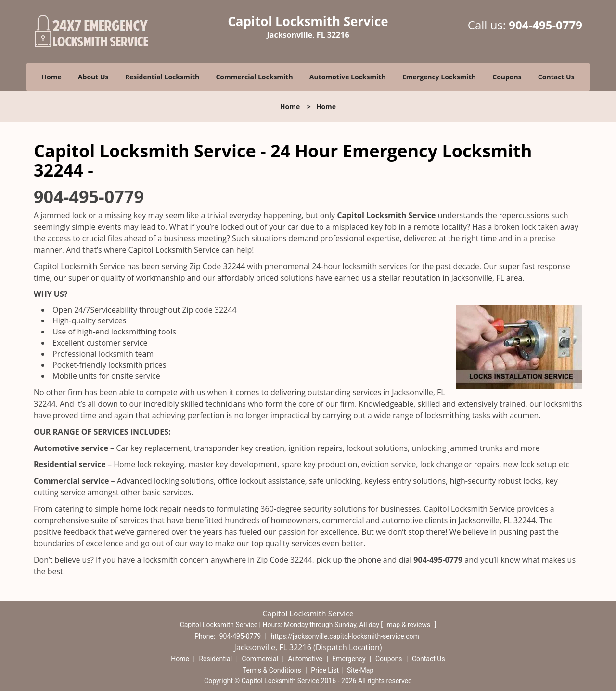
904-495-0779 (545, 25)
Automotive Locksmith (348, 77)
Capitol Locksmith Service (386, 215)
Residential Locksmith (162, 77)
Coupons (507, 77)
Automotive (305, 659)
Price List (325, 670)
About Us (93, 77)
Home (51, 77)
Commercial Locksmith (254, 77)
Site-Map (360, 670)
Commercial (260, 659)
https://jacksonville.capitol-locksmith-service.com (345, 636)
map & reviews (409, 625)
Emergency (349, 659)
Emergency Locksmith (439, 77)
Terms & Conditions (272, 670)
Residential (215, 659)
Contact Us (556, 77)
